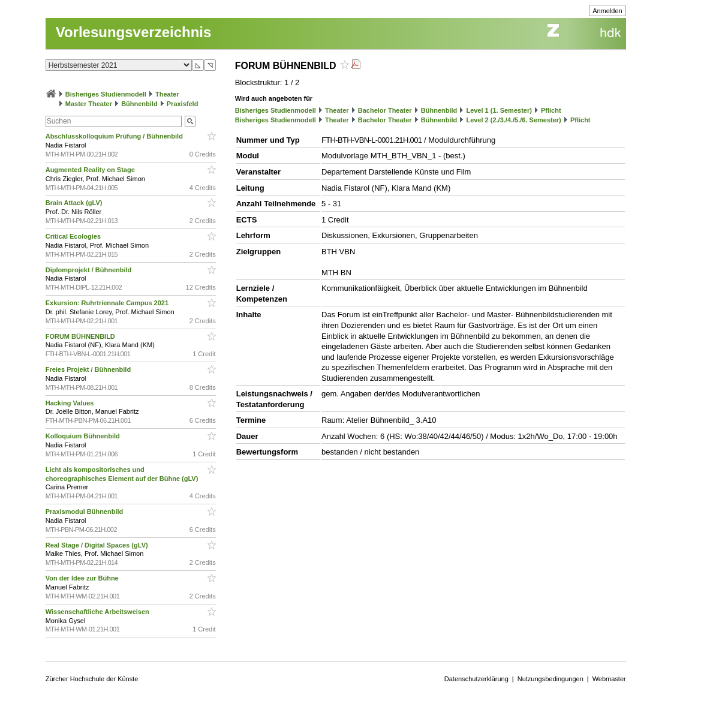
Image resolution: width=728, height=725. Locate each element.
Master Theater (89, 104)
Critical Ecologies (74, 236)
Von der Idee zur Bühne (83, 578)
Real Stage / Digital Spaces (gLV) (98, 545)
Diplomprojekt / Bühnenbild (90, 270)
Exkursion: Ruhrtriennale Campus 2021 (108, 303)
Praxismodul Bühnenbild (85, 512)
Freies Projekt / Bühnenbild (89, 369)
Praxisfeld (183, 104)
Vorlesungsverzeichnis (134, 32)
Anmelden (607, 11)
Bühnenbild (139, 104)
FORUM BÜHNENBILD (81, 336)
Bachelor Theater (385, 110)
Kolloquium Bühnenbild (84, 436)
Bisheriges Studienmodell (106, 94)
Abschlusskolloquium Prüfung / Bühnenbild (115, 136)
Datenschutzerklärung (476, 679)
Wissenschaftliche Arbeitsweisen (98, 612)
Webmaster (609, 679)
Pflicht (551, 110)
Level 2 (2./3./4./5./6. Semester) (513, 120)
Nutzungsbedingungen (550, 679)
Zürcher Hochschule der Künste (92, 679)
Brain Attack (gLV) (75, 203)
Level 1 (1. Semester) (499, 110)
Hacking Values (71, 403)
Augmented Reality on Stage (91, 170)
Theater (167, 94)
